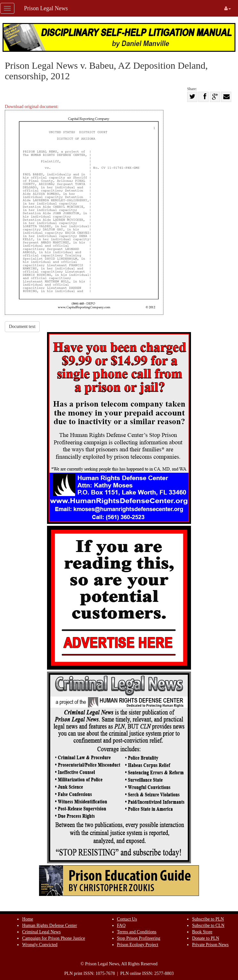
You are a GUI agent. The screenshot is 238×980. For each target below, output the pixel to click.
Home (28, 919)
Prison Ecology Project (138, 945)
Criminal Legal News (41, 932)
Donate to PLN (206, 938)
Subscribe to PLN (208, 919)
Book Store (202, 932)
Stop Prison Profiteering (139, 938)
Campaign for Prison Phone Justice (54, 938)
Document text (22, 327)
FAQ (121, 926)
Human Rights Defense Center (49, 926)
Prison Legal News (46, 8)
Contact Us (127, 919)
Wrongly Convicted (40, 945)
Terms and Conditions (137, 932)
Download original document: (84, 210)
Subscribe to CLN (208, 926)
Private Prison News (210, 945)
